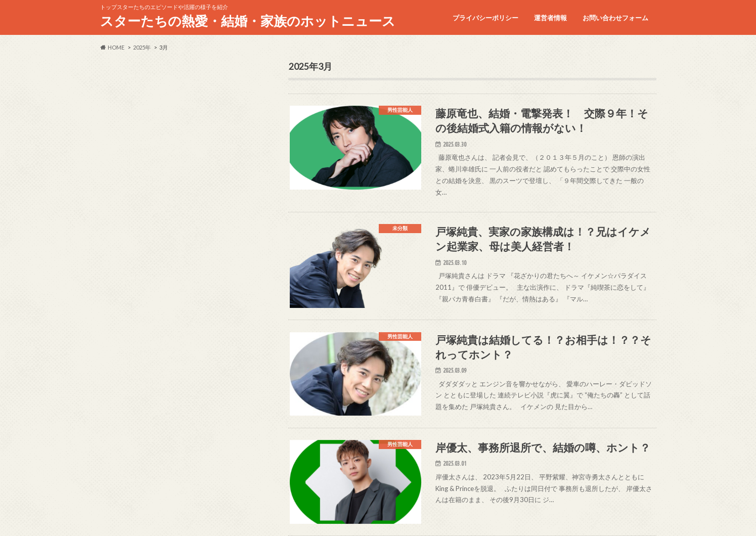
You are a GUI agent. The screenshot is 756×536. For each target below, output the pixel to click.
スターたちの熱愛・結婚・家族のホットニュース (248, 21)
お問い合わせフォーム (615, 18)
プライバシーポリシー (485, 18)
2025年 (142, 47)
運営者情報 (550, 18)
